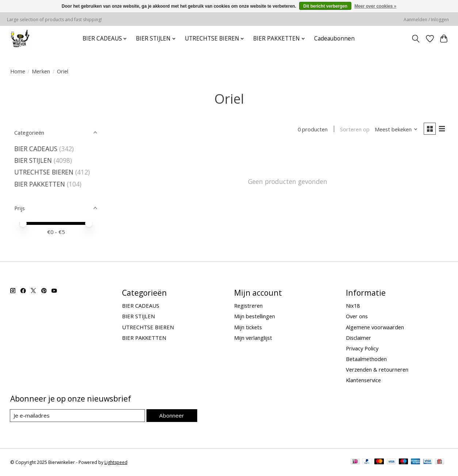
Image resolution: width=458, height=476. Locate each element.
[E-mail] (78, 416)
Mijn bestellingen (255, 316)
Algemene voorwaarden (375, 327)
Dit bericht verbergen (325, 6)
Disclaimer (358, 338)
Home (18, 71)
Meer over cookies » (375, 6)
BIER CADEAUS (36, 149)
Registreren (248, 306)
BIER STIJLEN (33, 160)
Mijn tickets (248, 327)
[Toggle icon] (415, 39)
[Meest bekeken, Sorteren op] (395, 130)
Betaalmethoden (366, 359)
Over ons (357, 316)
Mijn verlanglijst (253, 338)
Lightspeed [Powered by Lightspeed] (116, 462)
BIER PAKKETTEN (40, 184)
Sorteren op (354, 130)
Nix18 (353, 306)
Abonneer (172, 415)
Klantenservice (363, 380)
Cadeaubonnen (334, 39)
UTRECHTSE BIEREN (44, 172)
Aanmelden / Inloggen (426, 20)
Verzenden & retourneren (377, 369)
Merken (41, 71)
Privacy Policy (362, 348)
